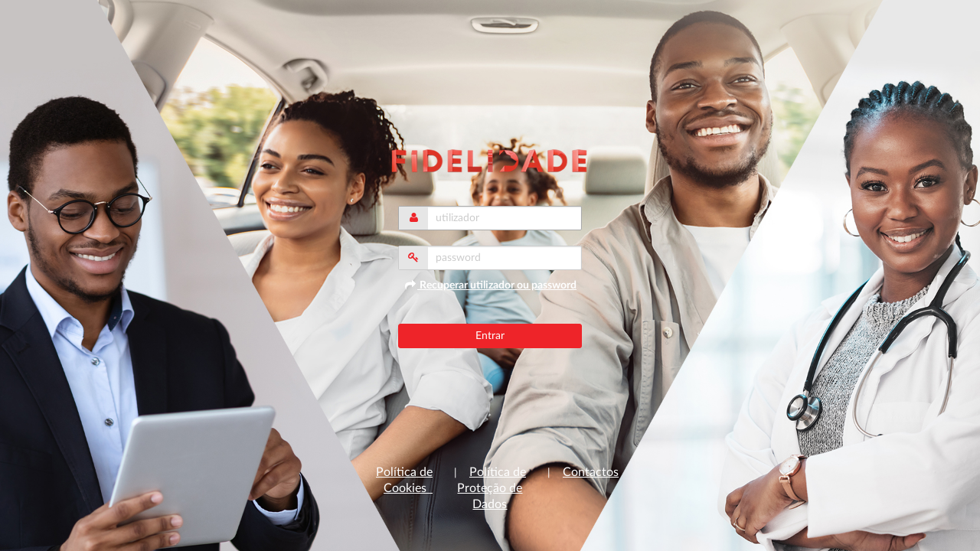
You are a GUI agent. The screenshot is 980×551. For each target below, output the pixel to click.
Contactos (591, 472)
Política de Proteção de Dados (492, 488)
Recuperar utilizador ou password (490, 285)
